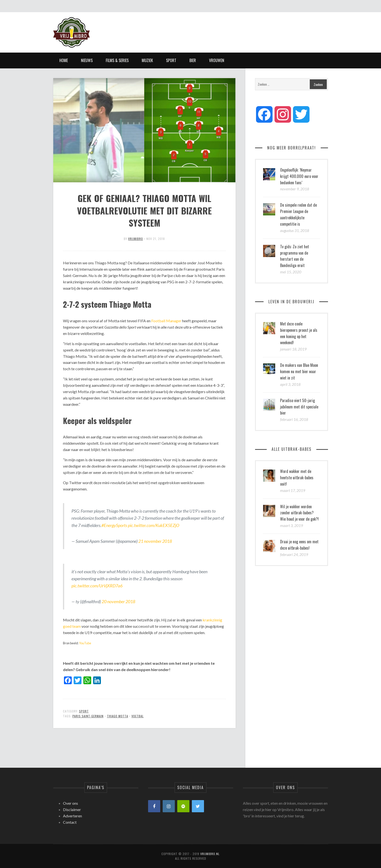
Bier (193, 60)
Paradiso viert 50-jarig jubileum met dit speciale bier (299, 407)
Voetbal (138, 716)
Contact (70, 822)
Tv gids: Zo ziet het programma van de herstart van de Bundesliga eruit (295, 256)
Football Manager (166, 321)
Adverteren (72, 816)
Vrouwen (217, 60)
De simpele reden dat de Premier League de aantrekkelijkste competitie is (298, 214)
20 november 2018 (118, 601)
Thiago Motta (118, 716)
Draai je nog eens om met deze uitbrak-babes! (299, 545)
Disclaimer (72, 809)
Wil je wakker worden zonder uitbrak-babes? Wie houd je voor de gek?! (299, 513)
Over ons (71, 803)
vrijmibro (136, 239)
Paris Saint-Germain (88, 716)
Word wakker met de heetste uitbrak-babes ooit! (297, 478)
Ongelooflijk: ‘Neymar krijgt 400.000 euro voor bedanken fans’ (299, 176)
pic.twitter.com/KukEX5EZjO (154, 525)
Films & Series (117, 60)
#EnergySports (114, 525)
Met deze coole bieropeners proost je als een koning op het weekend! (299, 333)
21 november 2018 (155, 541)
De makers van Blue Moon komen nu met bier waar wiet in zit (299, 371)
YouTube (85, 643)
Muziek (147, 60)
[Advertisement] (239, 28)
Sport (171, 60)
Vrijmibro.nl (210, 854)
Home (64, 60)
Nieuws (87, 60)
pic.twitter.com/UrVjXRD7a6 (97, 586)
